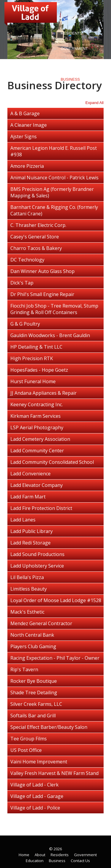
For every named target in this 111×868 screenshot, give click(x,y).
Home (66, 18)
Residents (70, 34)
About (83, 19)
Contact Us (73, 95)
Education (72, 64)
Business (70, 79)
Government (73, 50)
